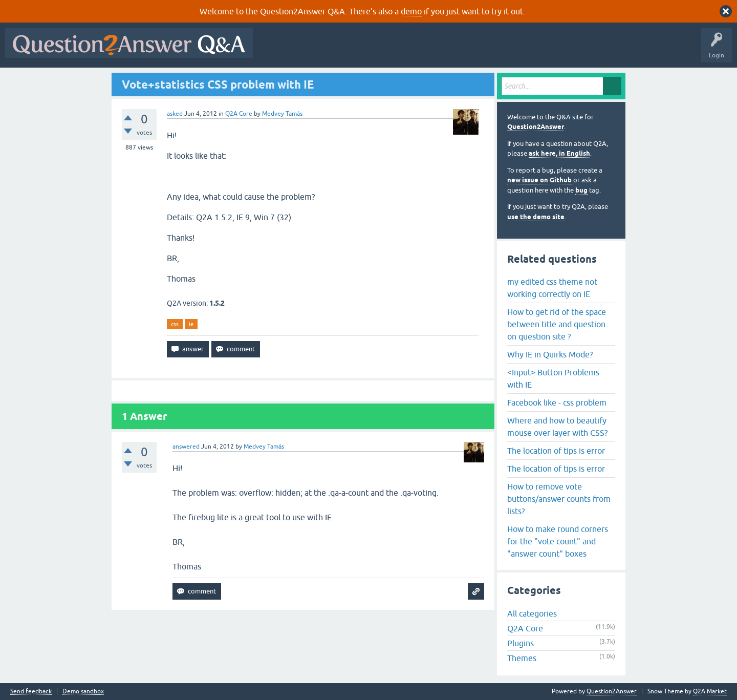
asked (175, 114)
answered (186, 447)
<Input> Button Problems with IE (553, 378)
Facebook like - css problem (557, 402)
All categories (532, 613)
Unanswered (391, 50)
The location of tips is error (556, 451)
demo (411, 11)
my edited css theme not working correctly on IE (552, 288)
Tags (430, 50)
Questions (317, 50)
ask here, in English (559, 153)
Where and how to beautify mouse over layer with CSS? (557, 427)
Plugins (521, 643)
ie (191, 324)
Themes (522, 658)
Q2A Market (710, 691)
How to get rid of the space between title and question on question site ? (557, 324)
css (175, 324)
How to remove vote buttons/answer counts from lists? (559, 499)
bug (581, 190)
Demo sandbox (83, 692)
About (573, 50)
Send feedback (31, 692)
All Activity (276, 50)
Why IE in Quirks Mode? (550, 354)
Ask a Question (505, 50)
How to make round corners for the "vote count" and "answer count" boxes (558, 541)
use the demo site (536, 217)
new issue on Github (539, 180)
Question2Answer (536, 127)
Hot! (352, 50)
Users (462, 50)
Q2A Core (239, 114)
